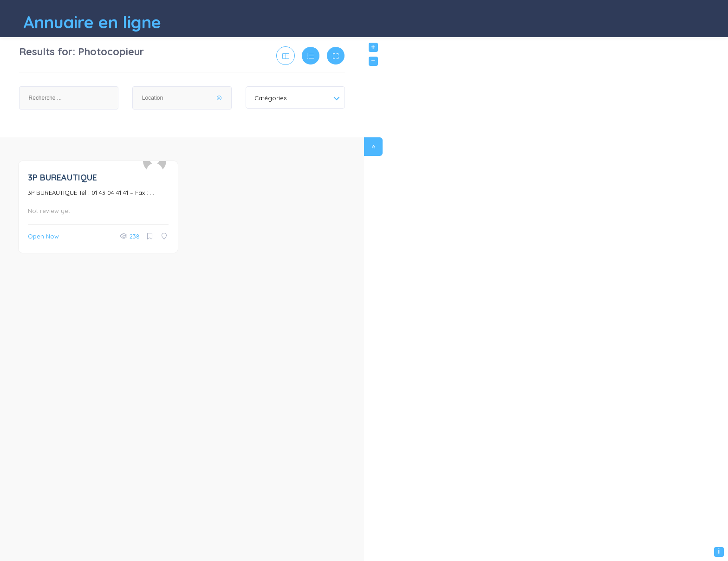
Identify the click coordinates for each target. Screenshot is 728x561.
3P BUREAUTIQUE (62, 177)
